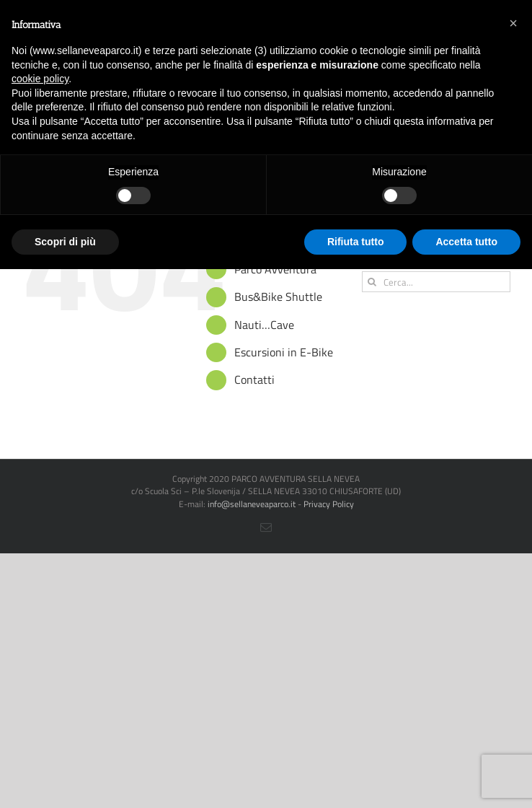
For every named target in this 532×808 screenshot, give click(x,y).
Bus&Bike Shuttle (278, 297)
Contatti (254, 379)
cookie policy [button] (40, 79)
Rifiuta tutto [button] (356, 242)
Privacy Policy (329, 504)
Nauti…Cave (264, 325)
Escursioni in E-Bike (284, 352)
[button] (513, 23)
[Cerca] (372, 282)
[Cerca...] (436, 282)
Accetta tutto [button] (466, 242)
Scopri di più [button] (65, 242)
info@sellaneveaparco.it (252, 504)
